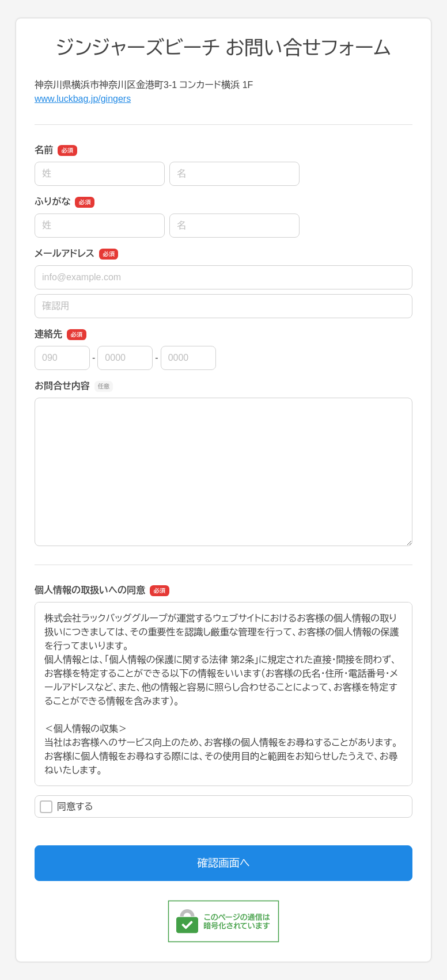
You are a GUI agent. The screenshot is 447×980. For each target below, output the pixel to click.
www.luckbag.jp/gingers (83, 99)
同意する (67, 807)
